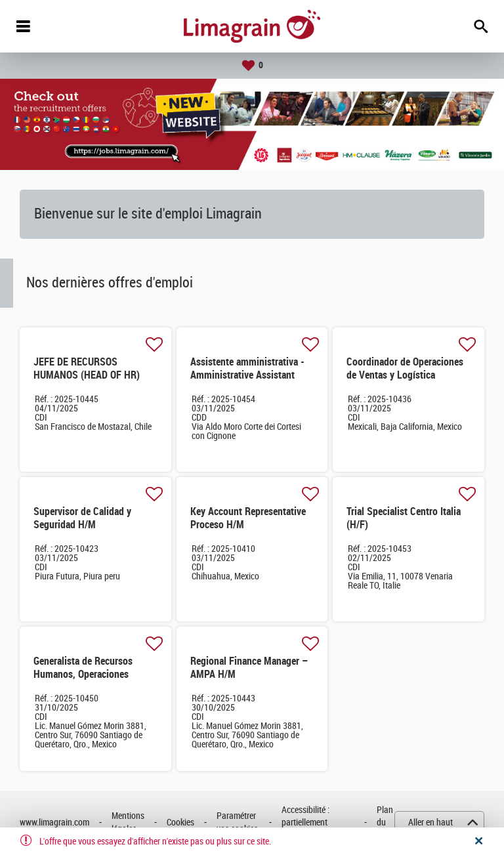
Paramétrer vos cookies (237, 823)
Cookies (180, 823)
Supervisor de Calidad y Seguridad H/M (82, 518)
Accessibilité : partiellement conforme (305, 823)
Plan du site (385, 823)
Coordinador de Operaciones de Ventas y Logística (405, 368)
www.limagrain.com (54, 823)
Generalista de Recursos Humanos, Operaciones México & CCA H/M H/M (83, 674)
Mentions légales (128, 823)
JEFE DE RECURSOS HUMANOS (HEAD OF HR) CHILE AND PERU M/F (87, 375)
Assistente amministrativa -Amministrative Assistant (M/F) (247, 375)
